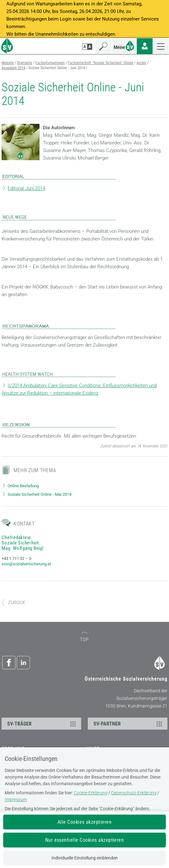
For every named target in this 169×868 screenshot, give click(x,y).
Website (8, 63)
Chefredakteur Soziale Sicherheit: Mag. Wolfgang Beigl (22, 543)
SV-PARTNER (129, 724)
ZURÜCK (13, 603)
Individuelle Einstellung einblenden (85, 858)
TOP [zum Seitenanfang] (84, 637)
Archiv (141, 63)
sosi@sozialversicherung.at (26, 564)
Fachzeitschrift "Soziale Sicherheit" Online (101, 63)
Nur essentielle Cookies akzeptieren (85, 840)
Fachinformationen (50, 63)
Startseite (25, 63)
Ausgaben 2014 (13, 68)
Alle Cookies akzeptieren (85, 822)
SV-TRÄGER (42, 724)
